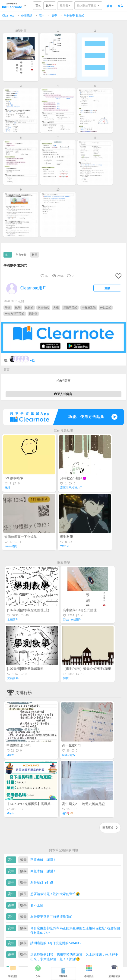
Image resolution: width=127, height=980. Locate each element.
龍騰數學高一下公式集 (21, 537)
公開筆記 (27, 16)
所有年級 (21, 255)
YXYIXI (65, 546)
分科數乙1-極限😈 (73, 478)
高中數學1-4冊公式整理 (80, 610)
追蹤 (107, 288)
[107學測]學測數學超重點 (25, 669)
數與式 (29, 308)
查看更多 (110, 828)
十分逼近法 (89, 308)
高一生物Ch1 (72, 745)
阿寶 (66, 678)
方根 (56, 308)
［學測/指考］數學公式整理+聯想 (87, 669)
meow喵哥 (11, 546)
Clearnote (8, 16)
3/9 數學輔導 (14, 478)
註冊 (109, 6)
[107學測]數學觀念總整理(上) (28, 610)
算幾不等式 (70, 308)
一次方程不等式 (15, 314)
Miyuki (11, 813)
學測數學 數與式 (74, 16)
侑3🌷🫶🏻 (68, 813)
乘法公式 (43, 308)
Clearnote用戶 (72, 620)
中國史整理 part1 (19, 745)
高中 (42, 16)
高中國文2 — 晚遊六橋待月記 (83, 804)
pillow (10, 755)
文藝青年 (13, 620)
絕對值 (33, 314)
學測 (8, 308)
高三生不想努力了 (71, 488)
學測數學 (67, 537)
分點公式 (106, 308)
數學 (54, 16)
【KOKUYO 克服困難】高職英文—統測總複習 (40, 804)
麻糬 (7, 488)
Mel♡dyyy (69, 755)
